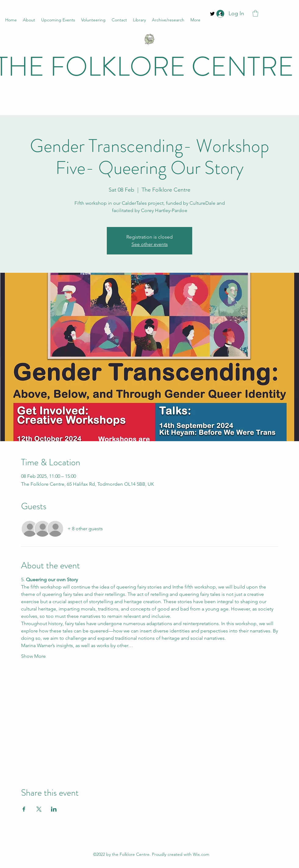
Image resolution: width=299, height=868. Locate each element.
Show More (33, 656)
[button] (255, 13)
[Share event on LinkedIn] (54, 809)
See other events (150, 244)
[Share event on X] (39, 809)
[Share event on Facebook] (24, 809)
